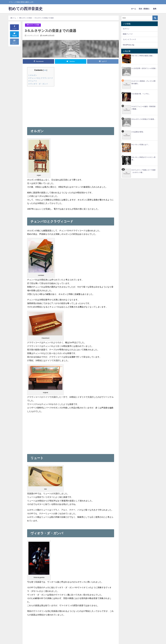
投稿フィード (128, 34)
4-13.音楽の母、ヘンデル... (141, 94)
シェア (14, 27)
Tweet (15, 34)
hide (46, 70)
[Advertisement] (47, 105)
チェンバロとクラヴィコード (41, 78)
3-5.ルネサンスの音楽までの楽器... (143, 119)
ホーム (134, 9)
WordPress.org (128, 45)
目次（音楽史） (145, 9)
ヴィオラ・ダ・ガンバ (39, 84)
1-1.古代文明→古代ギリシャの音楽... (144, 68)
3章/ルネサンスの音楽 (34, 25)
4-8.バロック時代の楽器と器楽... (143, 56)
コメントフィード (129, 39)
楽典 (155, 9)
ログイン (126, 29)
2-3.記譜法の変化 (137, 132)
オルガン (33, 75)
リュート (33, 81)
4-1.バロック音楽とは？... (140, 145)
